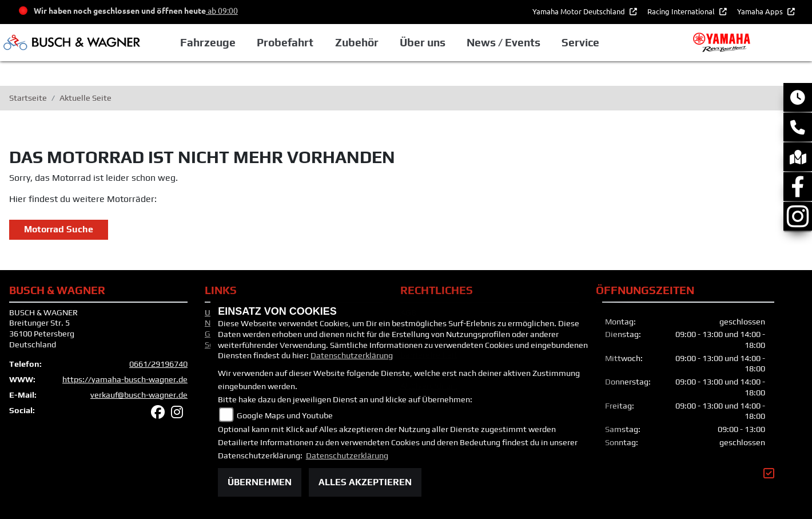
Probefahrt (285, 42)
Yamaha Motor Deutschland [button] (580, 11)
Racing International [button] (682, 11)
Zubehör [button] (357, 42)
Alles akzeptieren (365, 482)
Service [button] (580, 42)
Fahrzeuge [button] (208, 42)
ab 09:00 (222, 10)
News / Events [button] (503, 42)
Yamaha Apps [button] (761, 11)
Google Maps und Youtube (285, 415)
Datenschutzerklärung (352, 355)
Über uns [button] (423, 42)
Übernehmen (260, 482)
